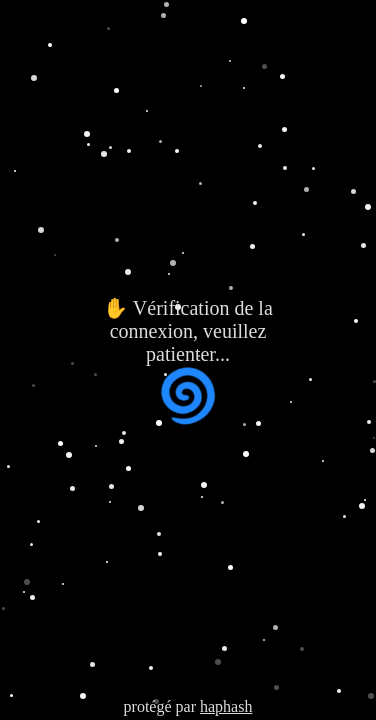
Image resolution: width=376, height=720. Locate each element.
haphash (226, 706)
